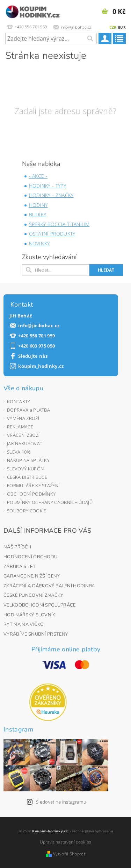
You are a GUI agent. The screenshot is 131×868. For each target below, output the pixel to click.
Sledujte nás (33, 356)
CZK (113, 27)
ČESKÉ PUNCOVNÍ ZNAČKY (34, 595)
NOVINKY (39, 243)
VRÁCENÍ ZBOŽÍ (23, 435)
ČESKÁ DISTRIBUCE (27, 477)
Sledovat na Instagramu (61, 802)
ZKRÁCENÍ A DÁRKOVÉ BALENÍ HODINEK (49, 586)
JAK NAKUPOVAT (25, 443)
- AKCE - (38, 176)
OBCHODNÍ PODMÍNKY (31, 494)
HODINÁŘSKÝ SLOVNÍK (30, 615)
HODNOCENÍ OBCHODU (30, 557)
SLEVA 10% (19, 452)
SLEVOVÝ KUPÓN (25, 469)
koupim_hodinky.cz (41, 366)
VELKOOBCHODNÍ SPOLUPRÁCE (40, 605)
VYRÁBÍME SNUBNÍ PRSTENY (36, 634)
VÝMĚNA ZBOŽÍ (23, 418)
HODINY (38, 205)
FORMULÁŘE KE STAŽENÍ (33, 485)
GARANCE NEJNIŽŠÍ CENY (32, 576)
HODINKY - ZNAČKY (51, 195)
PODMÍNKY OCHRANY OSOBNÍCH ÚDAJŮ (50, 502)
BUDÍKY (38, 214)
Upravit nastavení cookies (66, 842)
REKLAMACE (20, 427)
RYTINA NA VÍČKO (24, 624)
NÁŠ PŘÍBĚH (17, 547)
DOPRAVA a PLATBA (28, 410)
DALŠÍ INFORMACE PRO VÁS (47, 531)
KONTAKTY (19, 401)
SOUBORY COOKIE (27, 511)
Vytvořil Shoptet (69, 854)
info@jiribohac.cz (39, 326)
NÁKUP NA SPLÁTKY (28, 460)
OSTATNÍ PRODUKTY (52, 234)
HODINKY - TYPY (48, 186)
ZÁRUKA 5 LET (20, 567)
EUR (122, 27)
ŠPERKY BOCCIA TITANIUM (59, 224)
